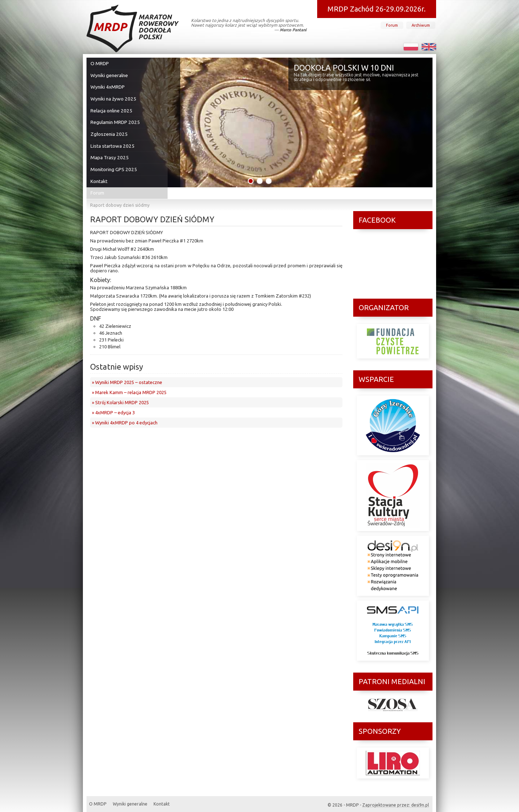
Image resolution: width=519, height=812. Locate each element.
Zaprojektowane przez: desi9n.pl (396, 799)
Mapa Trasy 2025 (110, 150)
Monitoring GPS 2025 (114, 160)
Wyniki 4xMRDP (108, 85)
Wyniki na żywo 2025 (113, 95)
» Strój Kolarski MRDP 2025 (120, 391)
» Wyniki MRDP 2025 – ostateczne (127, 371)
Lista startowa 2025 (112, 139)
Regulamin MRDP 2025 (116, 117)
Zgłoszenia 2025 (109, 128)
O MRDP (101, 63)
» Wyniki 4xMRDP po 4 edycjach (125, 411)
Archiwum (421, 25)
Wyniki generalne (110, 74)
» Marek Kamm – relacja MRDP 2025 (129, 381)
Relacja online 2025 (112, 106)
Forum (392, 25)
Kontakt (100, 171)
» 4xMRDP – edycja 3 (113, 401)
